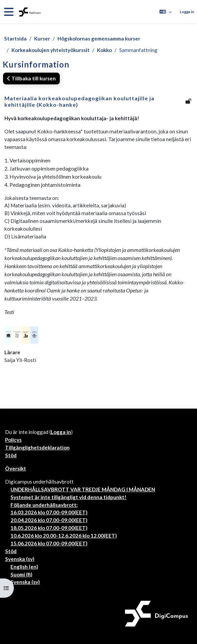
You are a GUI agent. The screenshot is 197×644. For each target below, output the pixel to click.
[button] (166, 12)
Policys (13, 440)
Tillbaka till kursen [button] (31, 78)
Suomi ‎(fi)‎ (21, 574)
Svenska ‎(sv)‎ (20, 559)
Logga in (187, 12)
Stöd (11, 455)
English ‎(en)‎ (24, 567)
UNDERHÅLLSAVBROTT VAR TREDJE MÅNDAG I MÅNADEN (83, 489)
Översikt (16, 468)
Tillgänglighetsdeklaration (37, 447)
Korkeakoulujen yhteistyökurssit (51, 50)
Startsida (15, 38)
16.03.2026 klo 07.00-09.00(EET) (49, 512)
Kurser (42, 38)
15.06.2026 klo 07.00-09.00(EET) (49, 543)
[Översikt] (29, 12)
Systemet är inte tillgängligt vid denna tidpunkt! (68, 497)
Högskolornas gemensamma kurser (99, 38)
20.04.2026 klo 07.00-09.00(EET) (49, 520)
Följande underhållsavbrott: (44, 505)
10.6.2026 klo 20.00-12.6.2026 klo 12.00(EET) (64, 536)
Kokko (104, 50)
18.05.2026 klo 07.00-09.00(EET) (49, 528)
